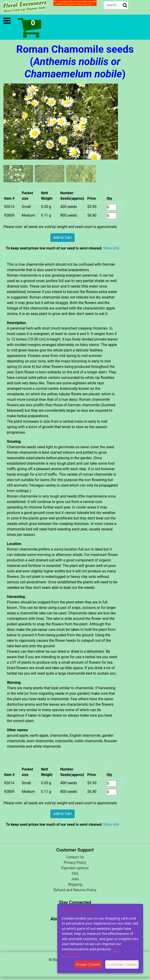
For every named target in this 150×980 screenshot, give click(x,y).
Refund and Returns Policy (75, 890)
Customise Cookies (122, 964)
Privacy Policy (75, 863)
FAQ (75, 874)
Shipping (75, 884)
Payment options (75, 868)
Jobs (75, 879)
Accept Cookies (88, 964)
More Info (111, 248)
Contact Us (75, 857)
